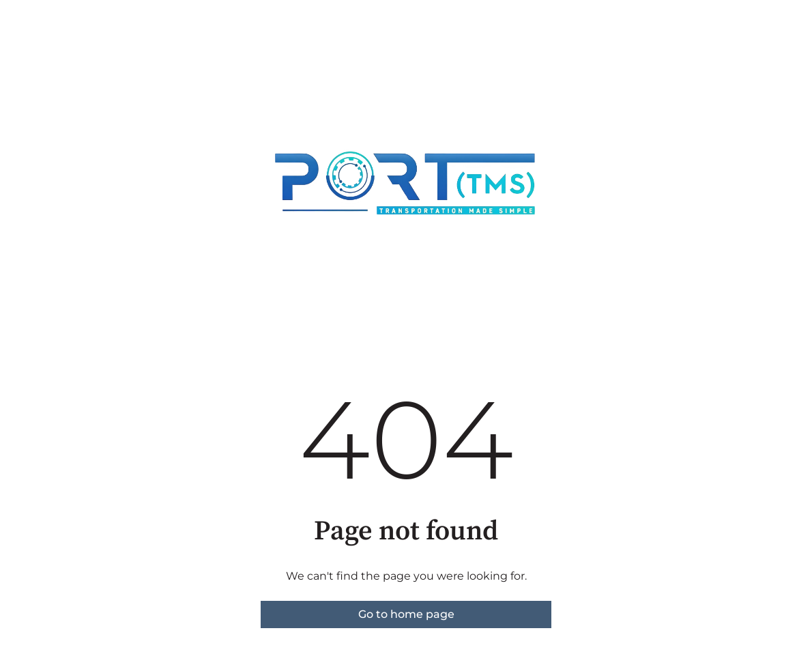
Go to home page (406, 614)
